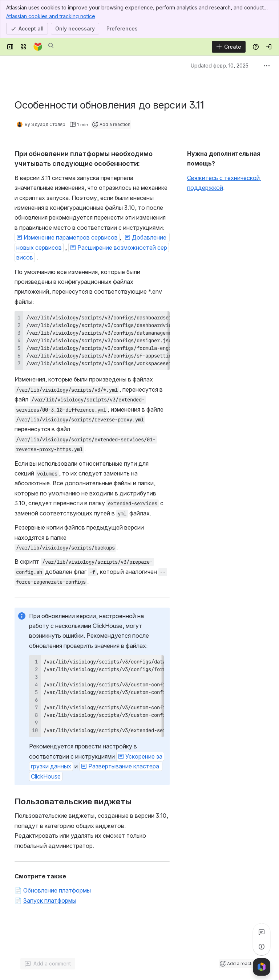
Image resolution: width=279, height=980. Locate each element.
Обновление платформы (57, 890)
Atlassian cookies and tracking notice (51, 16)
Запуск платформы (50, 901)
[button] (67, 237)
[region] (92, 341)
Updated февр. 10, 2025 (220, 66)
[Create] (229, 47)
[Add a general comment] (48, 964)
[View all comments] (262, 932)
